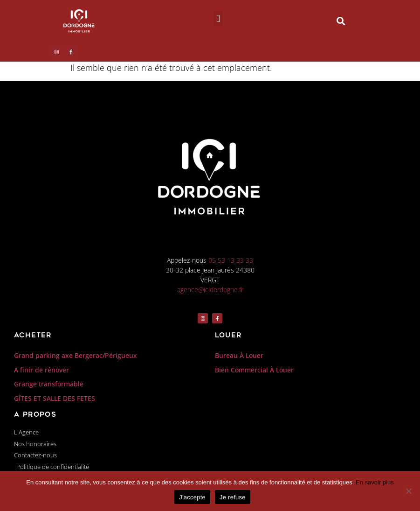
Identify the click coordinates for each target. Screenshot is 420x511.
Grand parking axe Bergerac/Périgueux (76, 355)
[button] (218, 18)
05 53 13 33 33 (231, 260)
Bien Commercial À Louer (254, 370)
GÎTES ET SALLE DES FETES (55, 398)
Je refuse (233, 497)
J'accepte (192, 497)
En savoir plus (375, 482)
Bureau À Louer (239, 355)
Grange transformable (49, 384)
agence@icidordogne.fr (210, 290)
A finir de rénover (41, 370)
